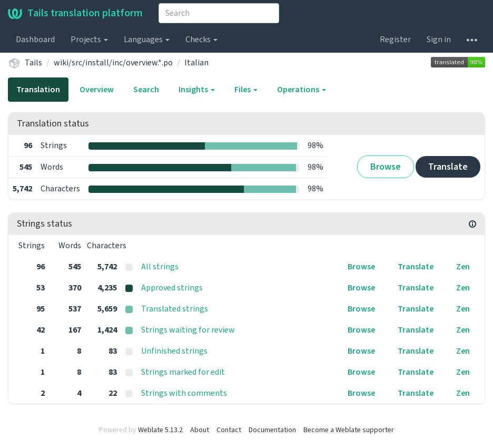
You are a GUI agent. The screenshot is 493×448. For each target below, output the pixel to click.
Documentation (272, 430)
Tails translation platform (75, 13)
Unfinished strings (174, 351)
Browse (386, 167)
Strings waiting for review (188, 330)
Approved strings (172, 288)
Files (246, 90)
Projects (89, 40)
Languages (147, 40)
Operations (302, 90)
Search (146, 90)
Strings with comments (184, 393)
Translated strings (175, 309)
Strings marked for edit (183, 372)
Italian (196, 63)
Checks (201, 40)
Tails (33, 63)
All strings (160, 267)
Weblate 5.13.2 (160, 430)
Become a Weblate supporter (349, 430)
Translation (38, 90)
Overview (97, 90)
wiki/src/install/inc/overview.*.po (113, 63)
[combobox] (219, 13)
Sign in (439, 40)
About (200, 430)
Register (395, 40)
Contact (229, 430)
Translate (448, 167)
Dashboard (35, 40)
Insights (197, 90)
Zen (463, 267)
